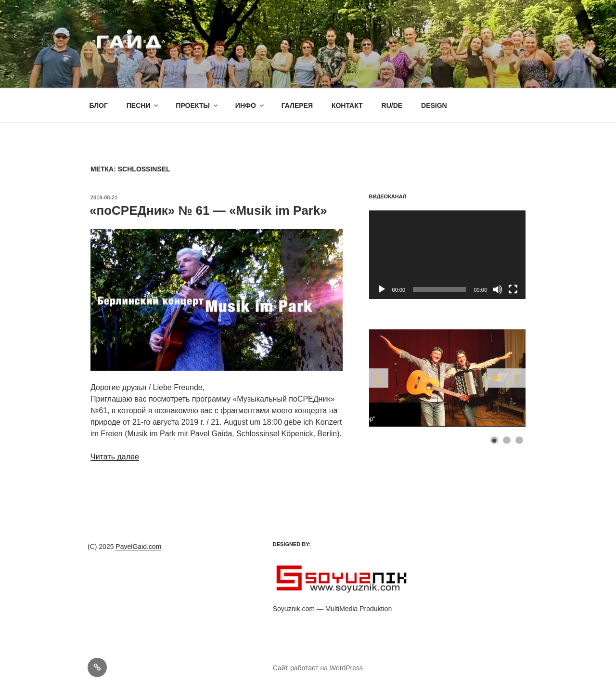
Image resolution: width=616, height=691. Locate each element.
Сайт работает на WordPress (318, 668)
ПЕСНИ (143, 105)
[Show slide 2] (507, 440)
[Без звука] (498, 289)
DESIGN (434, 105)
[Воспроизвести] (382, 289)
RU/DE (392, 105)
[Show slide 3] (519, 440)
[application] (447, 254)
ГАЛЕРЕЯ (297, 105)
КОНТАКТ (347, 105)
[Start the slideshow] (496, 378)
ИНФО (250, 105)
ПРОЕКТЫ (197, 105)
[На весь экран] (513, 289)
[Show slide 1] (494, 440)
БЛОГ (99, 105)
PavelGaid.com (138, 547)
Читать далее (115, 457)
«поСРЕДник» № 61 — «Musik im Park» (208, 210)
